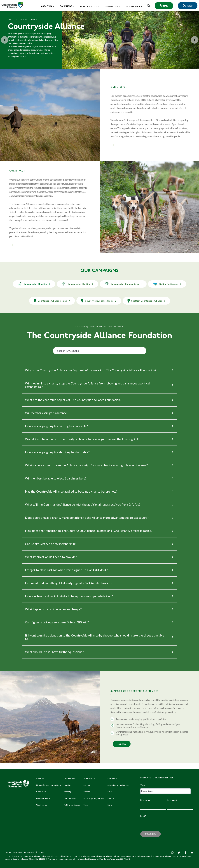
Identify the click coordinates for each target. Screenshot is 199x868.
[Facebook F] (185, 853)
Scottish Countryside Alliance (146, 301)
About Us (46, 6)
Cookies (41, 852)
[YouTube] (192, 853)
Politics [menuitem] (111, 799)
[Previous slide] (5, 40)
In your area (133, 7)
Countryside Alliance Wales (99, 301)
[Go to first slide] (195, 40)
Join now (122, 744)
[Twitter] (179, 853)
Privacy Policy (30, 852)
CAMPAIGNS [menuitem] (69, 779)
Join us (164, 5)
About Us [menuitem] (40, 779)
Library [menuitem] (111, 805)
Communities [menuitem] (70, 799)
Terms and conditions (14, 852)
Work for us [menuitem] (42, 805)
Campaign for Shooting (34, 284)
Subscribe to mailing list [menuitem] (118, 785)
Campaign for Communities (123, 284)
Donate (188, 5)
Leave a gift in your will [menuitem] (94, 799)
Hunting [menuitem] (67, 785)
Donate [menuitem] (87, 792)
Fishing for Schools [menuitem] (72, 805)
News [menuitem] (110, 792)
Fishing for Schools (167, 284)
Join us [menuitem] (87, 785)
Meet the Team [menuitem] (43, 799)
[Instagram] (172, 853)
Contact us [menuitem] (41, 792)
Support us (111, 7)
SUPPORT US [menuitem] (89, 779)
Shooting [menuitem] (68, 792)
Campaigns (66, 6)
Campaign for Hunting (77, 284)
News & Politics (89, 7)
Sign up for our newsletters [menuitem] (48, 785)
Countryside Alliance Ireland (52, 301)
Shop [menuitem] (86, 805)
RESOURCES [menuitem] (113, 779)
